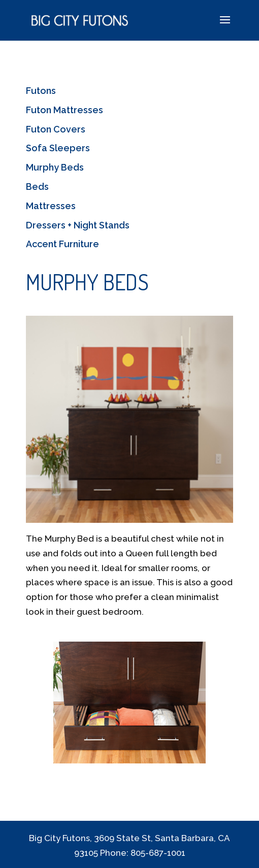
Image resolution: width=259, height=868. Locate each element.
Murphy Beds (55, 167)
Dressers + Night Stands (78, 225)
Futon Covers (56, 129)
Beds (37, 187)
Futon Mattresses (64, 110)
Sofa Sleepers (58, 148)
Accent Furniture (62, 244)
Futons (41, 91)
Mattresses (51, 206)
